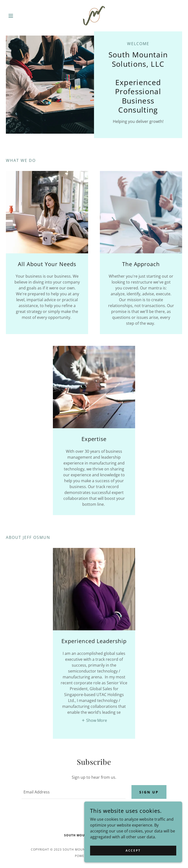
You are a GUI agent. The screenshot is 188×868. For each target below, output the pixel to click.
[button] (19, 16)
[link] (94, 16)
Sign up (149, 792)
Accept (133, 850)
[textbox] (74, 792)
